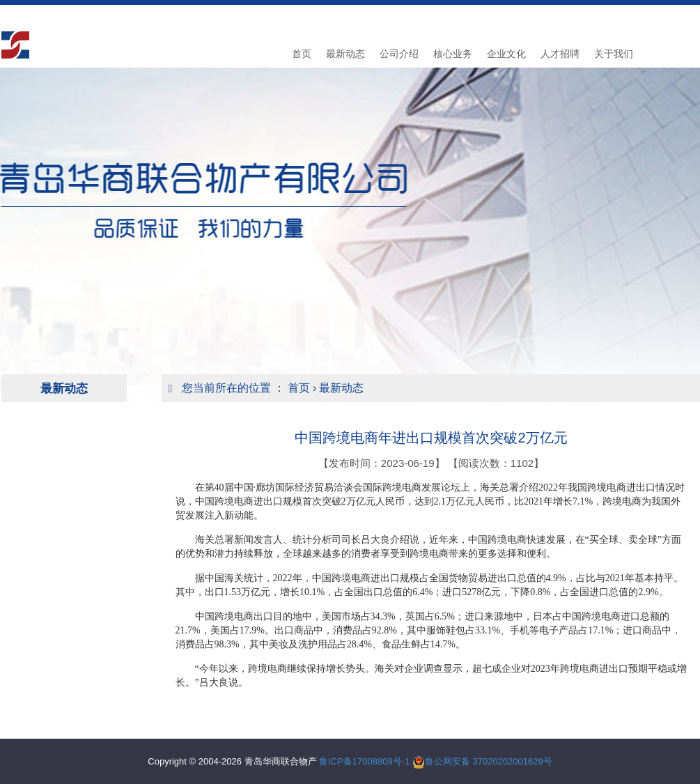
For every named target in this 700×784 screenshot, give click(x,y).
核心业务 (453, 54)
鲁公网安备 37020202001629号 (489, 761)
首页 (302, 54)
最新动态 (345, 54)
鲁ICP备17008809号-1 (364, 761)
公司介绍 (399, 54)
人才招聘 (560, 54)
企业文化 (506, 54)
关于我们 (614, 54)
